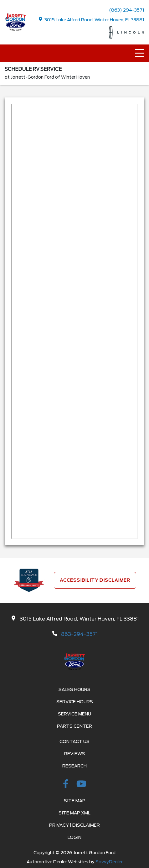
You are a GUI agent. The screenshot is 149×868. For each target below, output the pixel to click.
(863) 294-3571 (127, 10)
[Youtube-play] (81, 785)
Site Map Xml (74, 813)
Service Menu (74, 714)
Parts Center (74, 726)
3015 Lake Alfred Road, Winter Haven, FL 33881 (92, 20)
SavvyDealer (109, 862)
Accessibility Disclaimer (95, 580)
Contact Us (74, 741)
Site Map (75, 801)
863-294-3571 (79, 634)
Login (74, 837)
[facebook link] (67, 785)
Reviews (75, 754)
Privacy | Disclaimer (74, 825)
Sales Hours (74, 689)
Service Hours (75, 702)
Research (74, 766)
